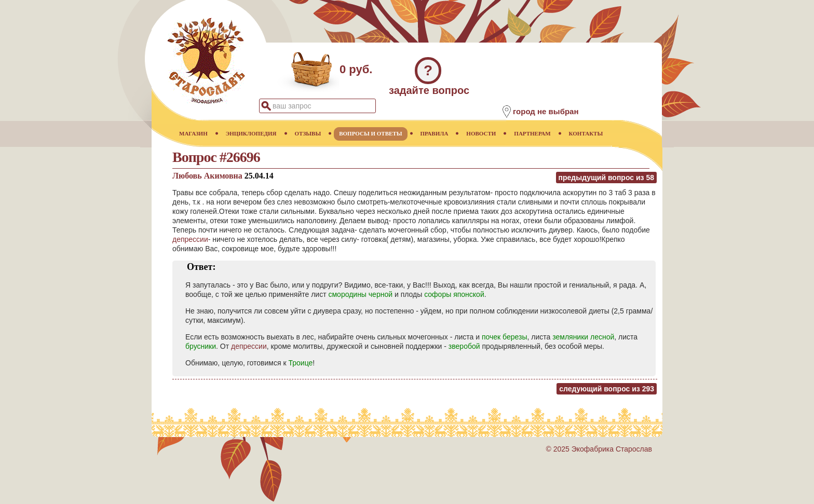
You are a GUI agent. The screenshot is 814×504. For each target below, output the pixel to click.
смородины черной (360, 294)
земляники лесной (583, 337)
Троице (300, 363)
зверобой (464, 346)
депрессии (190, 239)
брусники (201, 346)
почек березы (505, 337)
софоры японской (454, 294)
